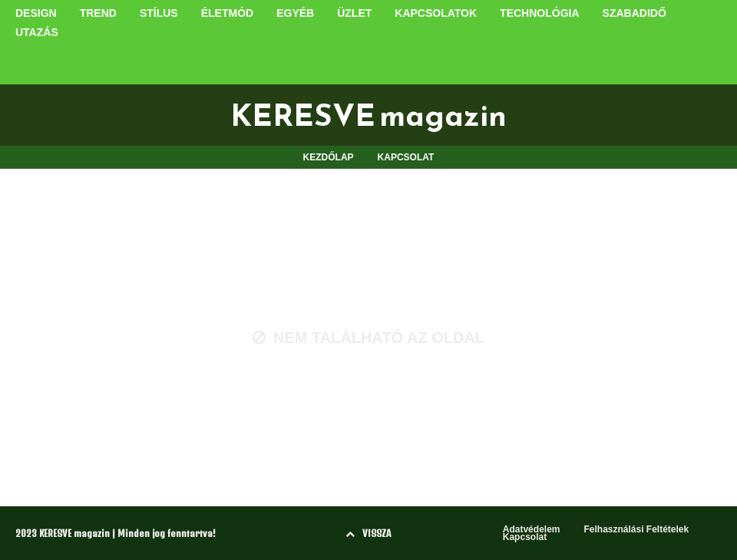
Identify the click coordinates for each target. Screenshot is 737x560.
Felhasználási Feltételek (636, 529)
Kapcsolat (525, 537)
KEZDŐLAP (329, 157)
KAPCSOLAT (406, 157)
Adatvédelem (532, 529)
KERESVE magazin (368, 115)
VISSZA (368, 534)
